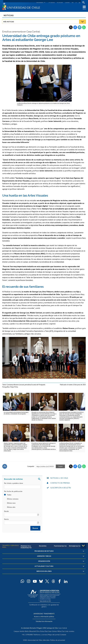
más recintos (69, 629)
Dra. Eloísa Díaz (42, 629)
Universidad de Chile (35, 638)
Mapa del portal (53, 632)
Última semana (11, 499)
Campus (18, 629)
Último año (10, 507)
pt (79, 2)
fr (76, 2)
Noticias (9, 16)
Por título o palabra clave (14, 484)
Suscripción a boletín (61, 488)
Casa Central (63, 626)
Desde (6, 512)
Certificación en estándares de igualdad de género (44, 605)
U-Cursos (51, 2)
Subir (5, 467)
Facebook (75, 28)
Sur (63, 629)
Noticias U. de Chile (59, 479)
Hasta (6, 520)
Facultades (40, 2)
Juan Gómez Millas (55, 629)
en (72, 2)
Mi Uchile (60, 2)
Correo (67, 2)
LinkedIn (80, 28)
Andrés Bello (25, 629)
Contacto (62, 632)
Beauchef (33, 629)
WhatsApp (84, 28)
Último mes (10, 503)
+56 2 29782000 (28, 632)
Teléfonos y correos (41, 632)
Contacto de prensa (60, 483)
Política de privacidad (57, 638)
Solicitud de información (44, 619)
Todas (8, 495)
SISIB (26, 638)
